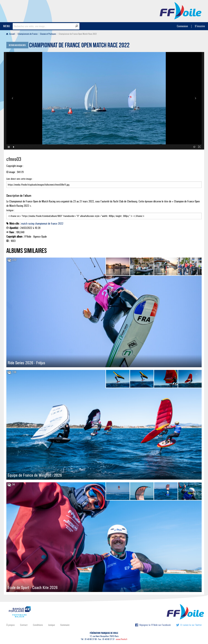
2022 (61, 224)
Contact (24, 625)
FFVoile (181, 11)
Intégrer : (104, 214)
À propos (11, 625)
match (24, 224)
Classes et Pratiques (48, 34)
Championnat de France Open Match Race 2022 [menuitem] (78, 34)
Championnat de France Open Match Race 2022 (79, 46)
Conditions (38, 625)
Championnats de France (27, 34)
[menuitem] (11, 34)
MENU (7, 26)
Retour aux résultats (17, 45)
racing (31, 224)
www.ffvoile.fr (122, 639)
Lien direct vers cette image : (104, 183)
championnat (41, 224)
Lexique (52, 625)
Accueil (11, 34)
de (49, 224)
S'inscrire (200, 26)
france (54, 224)
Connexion (182, 26)
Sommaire (65, 625)
